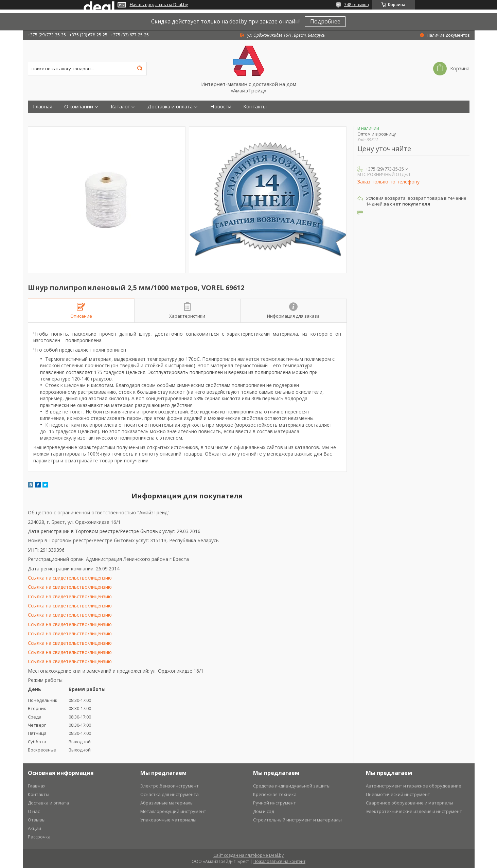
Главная (43, 107)
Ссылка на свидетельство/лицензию (70, 578)
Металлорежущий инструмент (173, 811)
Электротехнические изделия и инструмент (414, 811)
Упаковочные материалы (168, 820)
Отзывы (37, 820)
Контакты (255, 107)
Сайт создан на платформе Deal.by (248, 855)
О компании (79, 107)
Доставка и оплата (170, 107)
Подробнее (325, 21)
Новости (221, 107)
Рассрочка (39, 837)
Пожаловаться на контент (279, 861)
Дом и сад (264, 811)
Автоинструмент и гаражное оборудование (414, 786)
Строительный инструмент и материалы (297, 820)
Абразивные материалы (167, 803)
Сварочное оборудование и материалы (410, 803)
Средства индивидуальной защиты (292, 786)
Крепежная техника (275, 794)
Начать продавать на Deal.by (159, 5)
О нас (34, 811)
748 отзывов (356, 5)
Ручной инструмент (274, 803)
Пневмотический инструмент (398, 794)
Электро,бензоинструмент (170, 786)
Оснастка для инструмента (170, 794)
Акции (34, 828)
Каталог (120, 107)
